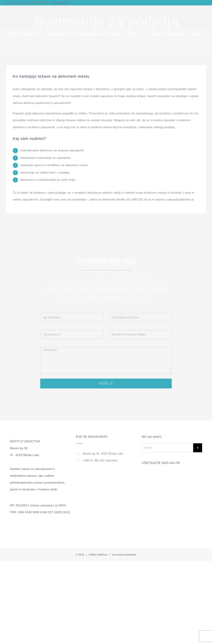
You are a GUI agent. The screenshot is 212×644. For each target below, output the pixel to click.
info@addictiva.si (60, 3)
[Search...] (167, 448)
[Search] (198, 448)
